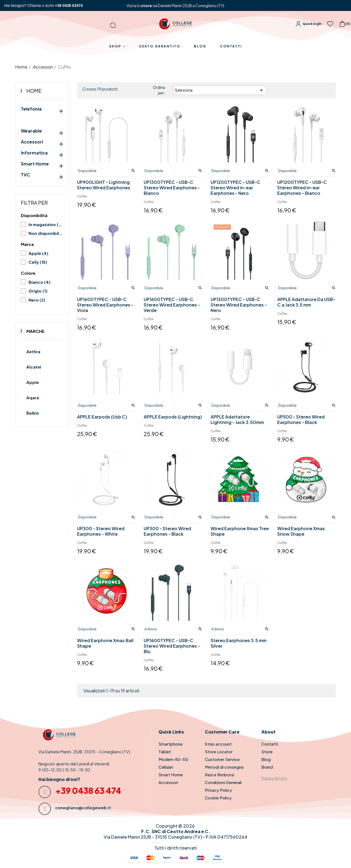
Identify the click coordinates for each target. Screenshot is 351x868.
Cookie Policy (218, 798)
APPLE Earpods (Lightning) (173, 417)
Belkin (33, 413)
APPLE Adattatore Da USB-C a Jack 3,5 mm (306, 302)
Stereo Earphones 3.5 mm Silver (239, 643)
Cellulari (166, 767)
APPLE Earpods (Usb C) (102, 417)
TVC (26, 175)
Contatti (270, 744)
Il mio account (218, 744)
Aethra (33, 351)
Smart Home (35, 164)
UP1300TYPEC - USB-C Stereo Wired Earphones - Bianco (172, 188)
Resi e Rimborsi (220, 775)
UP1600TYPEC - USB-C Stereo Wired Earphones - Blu (172, 646)
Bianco (39, 282)
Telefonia (31, 109)
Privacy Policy (218, 790)
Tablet (165, 752)
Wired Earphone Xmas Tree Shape (240, 531)
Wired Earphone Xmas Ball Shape (105, 643)
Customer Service (222, 759)
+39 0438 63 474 (88, 791)
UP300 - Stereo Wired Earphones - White (101, 531)
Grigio (38, 291)
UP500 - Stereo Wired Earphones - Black (301, 420)
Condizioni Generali (223, 782)
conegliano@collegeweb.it (83, 807)
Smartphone (171, 744)
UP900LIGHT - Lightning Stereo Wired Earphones (104, 185)
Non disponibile (46, 233)
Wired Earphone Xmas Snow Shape (301, 531)
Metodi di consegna (224, 767)
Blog (266, 759)
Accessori (32, 142)
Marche (35, 331)
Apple (38, 253)
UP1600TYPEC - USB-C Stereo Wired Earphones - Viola (105, 305)
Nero (37, 300)
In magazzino (46, 224)
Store (267, 752)
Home (34, 91)
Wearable (31, 131)
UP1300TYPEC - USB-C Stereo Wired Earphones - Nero (239, 305)
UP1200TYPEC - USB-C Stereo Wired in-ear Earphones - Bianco (302, 188)
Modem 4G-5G (173, 759)
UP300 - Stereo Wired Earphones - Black (167, 531)
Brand (267, 767)
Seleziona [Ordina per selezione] (220, 90)
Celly (38, 262)
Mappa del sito (274, 778)
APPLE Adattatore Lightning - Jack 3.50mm (237, 420)
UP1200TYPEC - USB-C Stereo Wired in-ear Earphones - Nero (235, 188)
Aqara (33, 398)
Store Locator (219, 752)
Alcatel (34, 367)
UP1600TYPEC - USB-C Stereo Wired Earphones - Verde (172, 305)
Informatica (34, 153)
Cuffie (82, 196)
